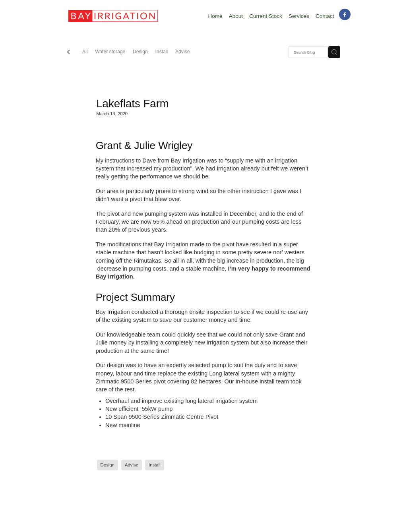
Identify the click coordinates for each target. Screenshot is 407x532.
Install (161, 52)
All (85, 52)
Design (140, 52)
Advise (183, 52)
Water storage (110, 52)
